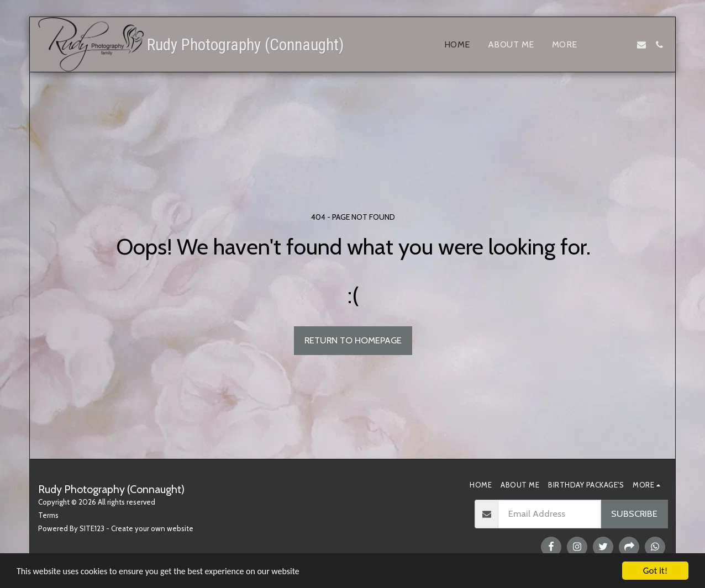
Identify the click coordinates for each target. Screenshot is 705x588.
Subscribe (634, 513)
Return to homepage (353, 340)
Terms (48, 515)
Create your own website (152, 528)
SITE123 (92, 528)
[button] (606, 45)
